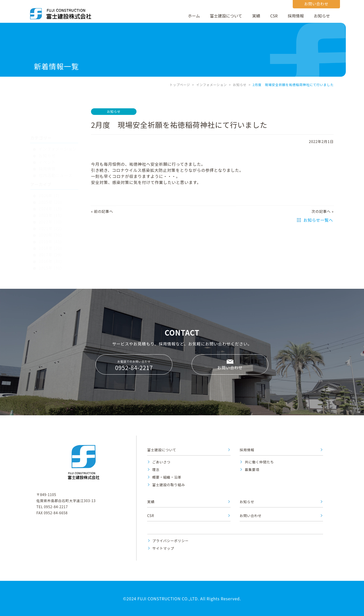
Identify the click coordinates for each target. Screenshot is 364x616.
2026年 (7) (49, 171)
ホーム (194, 16)
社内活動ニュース (56, 151)
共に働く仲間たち (259, 462)
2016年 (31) (50, 237)
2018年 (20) (50, 224)
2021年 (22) (50, 204)
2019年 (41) (50, 217)
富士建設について (226, 16)
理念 (156, 469)
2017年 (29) (50, 231)
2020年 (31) (50, 211)
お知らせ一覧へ (318, 220)
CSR (274, 16)
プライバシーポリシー (171, 541)
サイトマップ (163, 548)
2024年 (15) (50, 184)
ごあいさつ (161, 462)
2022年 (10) (50, 198)
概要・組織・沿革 (167, 477)
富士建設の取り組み (169, 485)
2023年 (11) (50, 191)
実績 (256, 16)
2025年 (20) (50, 178)
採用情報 (296, 16)
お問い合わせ (230, 367)
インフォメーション (212, 85)
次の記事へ (321, 211)
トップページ (180, 85)
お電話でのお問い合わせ (134, 365)
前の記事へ (104, 211)
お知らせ (322, 16)
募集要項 (252, 469)
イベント (47, 138)
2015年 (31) (50, 244)
